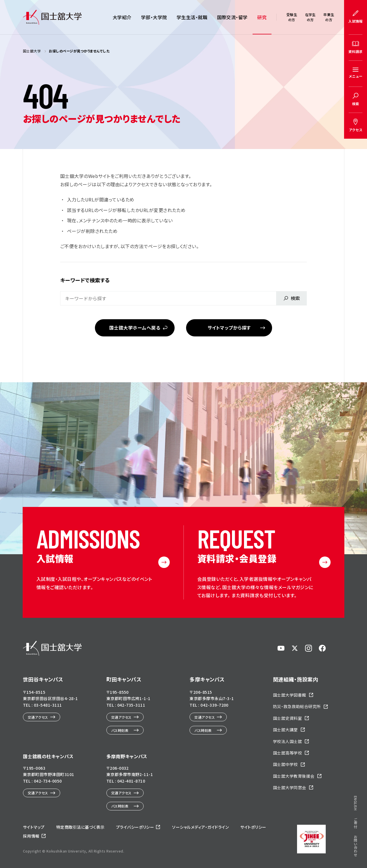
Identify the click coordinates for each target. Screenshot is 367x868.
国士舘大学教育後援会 (294, 776)
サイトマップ (34, 827)
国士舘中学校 (285, 764)
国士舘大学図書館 (290, 695)
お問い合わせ (356, 846)
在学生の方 (310, 17)
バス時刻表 (120, 730)
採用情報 (31, 836)
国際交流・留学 (232, 17)
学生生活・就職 (192, 17)
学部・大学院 (154, 17)
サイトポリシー (253, 827)
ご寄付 (356, 823)
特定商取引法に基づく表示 (80, 827)
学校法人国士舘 (287, 741)
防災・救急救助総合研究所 (297, 706)
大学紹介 (122, 17)
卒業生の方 (329, 17)
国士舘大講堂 (285, 730)
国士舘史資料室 (287, 718)
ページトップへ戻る (348, 848)
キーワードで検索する (85, 280)
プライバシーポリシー (135, 827)
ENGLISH (356, 803)
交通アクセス (38, 717)
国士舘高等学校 (287, 753)
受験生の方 (292, 17)
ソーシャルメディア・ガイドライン (200, 827)
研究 (262, 17)
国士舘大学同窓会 (290, 787)
